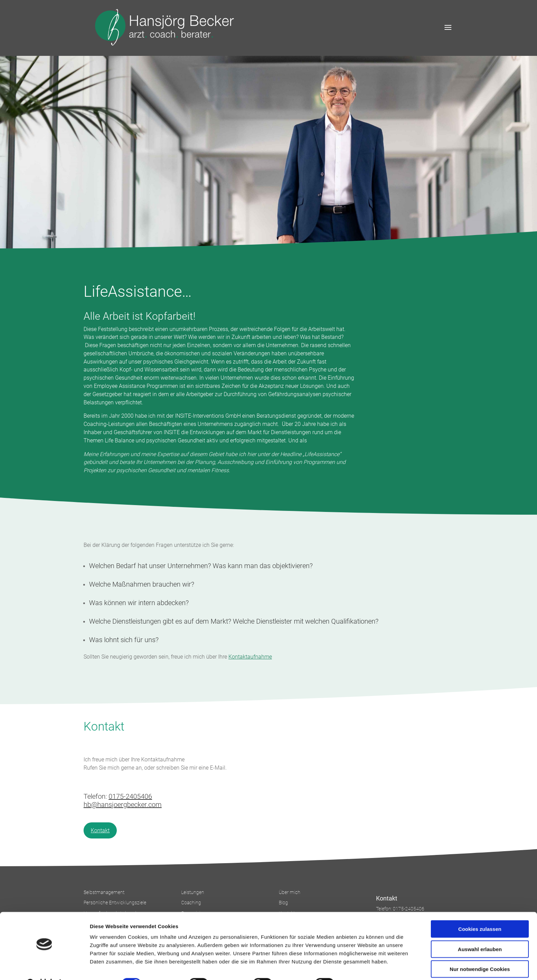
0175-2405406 (130, 796)
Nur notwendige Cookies (480, 952)
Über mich (290, 892)
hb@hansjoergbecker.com (123, 805)
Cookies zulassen (480, 912)
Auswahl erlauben (480, 932)
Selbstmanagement (104, 892)
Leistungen (193, 892)
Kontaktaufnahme (250, 657)
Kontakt (100, 830)
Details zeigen (364, 966)
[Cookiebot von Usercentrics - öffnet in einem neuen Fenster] (44, 967)
